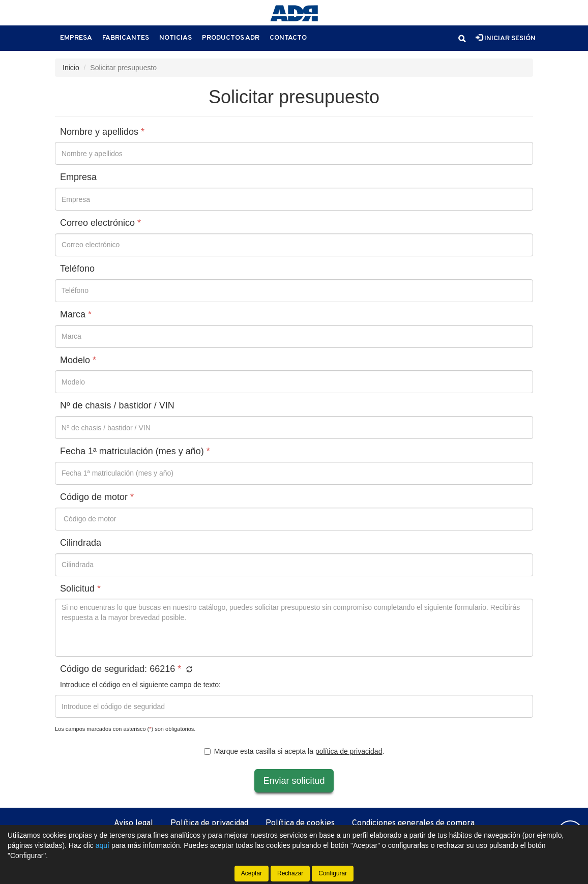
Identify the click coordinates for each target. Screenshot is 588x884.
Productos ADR (231, 38)
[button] (462, 39)
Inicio (71, 68)
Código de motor (97, 497)
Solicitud (80, 589)
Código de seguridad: (126, 669)
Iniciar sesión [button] (506, 38)
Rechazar (290, 873)
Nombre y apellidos (102, 132)
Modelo (78, 360)
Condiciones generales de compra (413, 823)
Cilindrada (81, 543)
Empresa (76, 38)
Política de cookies (300, 823)
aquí (102, 845)
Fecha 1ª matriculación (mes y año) (135, 451)
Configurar (333, 873)
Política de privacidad (209, 823)
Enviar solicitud (294, 781)
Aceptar (252, 873)
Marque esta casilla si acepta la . (294, 751)
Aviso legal (134, 823)
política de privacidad (349, 751)
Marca (76, 315)
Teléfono (77, 269)
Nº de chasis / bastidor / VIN (117, 406)
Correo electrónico (100, 223)
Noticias (175, 38)
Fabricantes (126, 38)
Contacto (288, 38)
